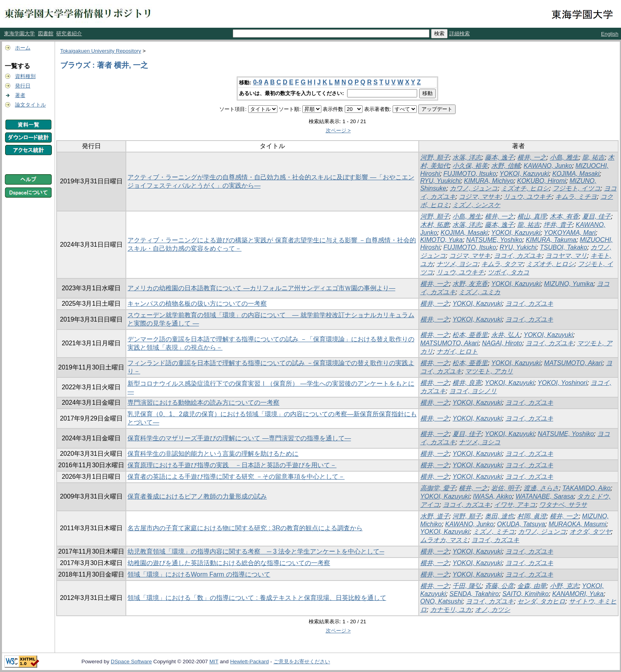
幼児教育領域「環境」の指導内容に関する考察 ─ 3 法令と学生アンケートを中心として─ (256, 551)
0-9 (257, 82)
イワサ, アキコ (515, 505)
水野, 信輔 (506, 166)
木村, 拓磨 (435, 225)
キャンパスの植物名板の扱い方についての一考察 (197, 304)
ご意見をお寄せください (302, 662)
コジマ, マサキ (480, 197)
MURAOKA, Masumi (577, 524)
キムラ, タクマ (502, 264)
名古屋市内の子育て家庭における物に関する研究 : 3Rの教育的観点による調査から (245, 528)
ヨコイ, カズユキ (518, 256)
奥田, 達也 (499, 516)
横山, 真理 (532, 216)
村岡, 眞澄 (532, 516)
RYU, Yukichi (518, 247)
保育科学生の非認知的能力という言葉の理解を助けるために (213, 454)
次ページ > (338, 130)
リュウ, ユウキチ (528, 197)
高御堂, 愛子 (438, 488)
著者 (20, 95)
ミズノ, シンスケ (476, 205)
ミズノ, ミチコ (494, 532)
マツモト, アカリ (489, 371)
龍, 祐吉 (593, 157)
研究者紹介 (69, 33)
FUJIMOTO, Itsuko (470, 174)
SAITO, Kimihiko (525, 594)
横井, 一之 (532, 157)
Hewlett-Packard (249, 662)
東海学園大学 (19, 33)
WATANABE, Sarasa (545, 496)
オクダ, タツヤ (590, 532)
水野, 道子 (435, 516)
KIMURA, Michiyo (489, 181)
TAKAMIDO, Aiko (587, 488)
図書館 (46, 33)
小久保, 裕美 (470, 166)
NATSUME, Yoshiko (494, 240)
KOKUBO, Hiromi (541, 181)
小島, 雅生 (564, 157)
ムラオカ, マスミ (444, 540)
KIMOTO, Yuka (442, 240)
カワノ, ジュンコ (474, 188)
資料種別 (25, 76)
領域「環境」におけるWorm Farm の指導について (199, 574)
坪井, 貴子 (558, 225)
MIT (214, 662)
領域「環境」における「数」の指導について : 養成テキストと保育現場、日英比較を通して (257, 598)
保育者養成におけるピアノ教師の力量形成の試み (197, 496)
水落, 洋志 (467, 157)
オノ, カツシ (493, 610)
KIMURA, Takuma (551, 240)
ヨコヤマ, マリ (566, 256)
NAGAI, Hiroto (502, 343)
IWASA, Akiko (493, 496)
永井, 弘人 (506, 335)
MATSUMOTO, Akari (449, 343)
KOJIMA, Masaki (576, 174)
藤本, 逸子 (499, 157)
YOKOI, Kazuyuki (524, 174)
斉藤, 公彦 (499, 586)
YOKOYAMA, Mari (570, 233)
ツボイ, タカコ (508, 272)
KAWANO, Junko (548, 166)
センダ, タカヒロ (541, 601)
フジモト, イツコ (576, 188)
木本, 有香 (564, 216)
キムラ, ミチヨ (576, 197)
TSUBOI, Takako (563, 247)
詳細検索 (460, 33)
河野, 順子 (435, 157)
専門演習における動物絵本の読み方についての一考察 (203, 403)
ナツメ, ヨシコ (457, 264)
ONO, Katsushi (442, 601)
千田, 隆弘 (467, 586)
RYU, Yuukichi (441, 181)
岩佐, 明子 (506, 488)
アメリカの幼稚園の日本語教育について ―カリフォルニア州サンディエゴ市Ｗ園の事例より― (261, 288)
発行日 (23, 86)
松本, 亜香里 (470, 335)
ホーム (23, 48)
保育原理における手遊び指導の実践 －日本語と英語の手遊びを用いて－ (232, 465)
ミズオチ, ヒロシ (525, 188)
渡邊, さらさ (541, 488)
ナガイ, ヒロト (457, 351)
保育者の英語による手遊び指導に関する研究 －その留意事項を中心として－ (236, 477)
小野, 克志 (564, 586)
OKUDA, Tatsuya (521, 524)
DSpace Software (131, 662)
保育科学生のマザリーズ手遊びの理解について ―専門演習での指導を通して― (239, 438)
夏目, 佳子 (597, 216)
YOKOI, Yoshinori (562, 383)
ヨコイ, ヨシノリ (473, 391)
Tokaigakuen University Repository (101, 51)
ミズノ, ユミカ (480, 292)
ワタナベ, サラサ (563, 505)
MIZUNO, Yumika (569, 284)
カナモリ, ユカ (451, 610)
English (610, 34)
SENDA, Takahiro (474, 594)
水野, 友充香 (470, 284)
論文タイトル (30, 105)
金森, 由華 (532, 586)
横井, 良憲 (467, 383)
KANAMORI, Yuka (578, 594)
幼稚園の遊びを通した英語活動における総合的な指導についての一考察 (229, 563)
